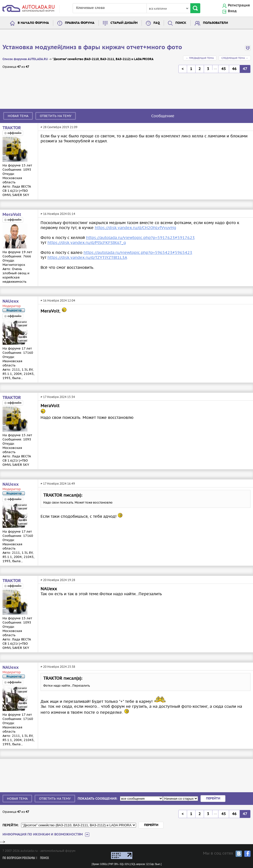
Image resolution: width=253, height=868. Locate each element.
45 (224, 69)
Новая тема (18, 116)
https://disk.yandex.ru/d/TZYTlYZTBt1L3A (87, 257)
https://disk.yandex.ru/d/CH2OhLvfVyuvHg (135, 228)
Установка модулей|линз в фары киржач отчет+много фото (92, 47)
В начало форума (33, 23)
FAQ (157, 23)
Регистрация (239, 5)
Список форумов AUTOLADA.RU (25, 59)
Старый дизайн (124, 23)
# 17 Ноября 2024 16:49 (58, 484)
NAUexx (11, 301)
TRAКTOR (12, 128)
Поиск (181, 23)
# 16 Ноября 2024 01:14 (58, 214)
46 (234, 69)
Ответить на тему (56, 116)
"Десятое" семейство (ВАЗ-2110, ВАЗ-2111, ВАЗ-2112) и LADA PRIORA (103, 59)
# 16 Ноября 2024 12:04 (58, 300)
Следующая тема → (235, 58)
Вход (232, 11)
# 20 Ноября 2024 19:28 (58, 580)
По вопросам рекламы (19, 858)
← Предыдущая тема (200, 58)
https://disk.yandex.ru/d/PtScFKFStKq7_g (87, 242)
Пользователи (215, 23)
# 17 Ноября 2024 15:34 (58, 397)
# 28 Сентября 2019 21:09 (59, 127)
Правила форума (80, 23)
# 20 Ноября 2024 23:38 (58, 667)
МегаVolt (12, 215)
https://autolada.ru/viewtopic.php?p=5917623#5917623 (140, 237)
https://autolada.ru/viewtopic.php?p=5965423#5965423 (138, 252)
